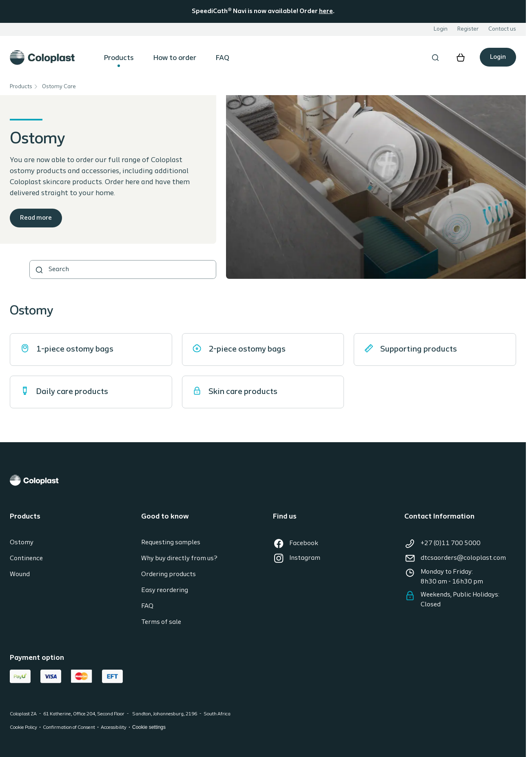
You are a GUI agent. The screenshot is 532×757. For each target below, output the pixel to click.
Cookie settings (149, 727)
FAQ (223, 58)
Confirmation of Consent (69, 728)
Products (119, 58)
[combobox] (123, 269)
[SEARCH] (39, 270)
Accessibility (114, 728)
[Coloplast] (263, 480)
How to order (175, 58)
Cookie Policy (23, 728)
